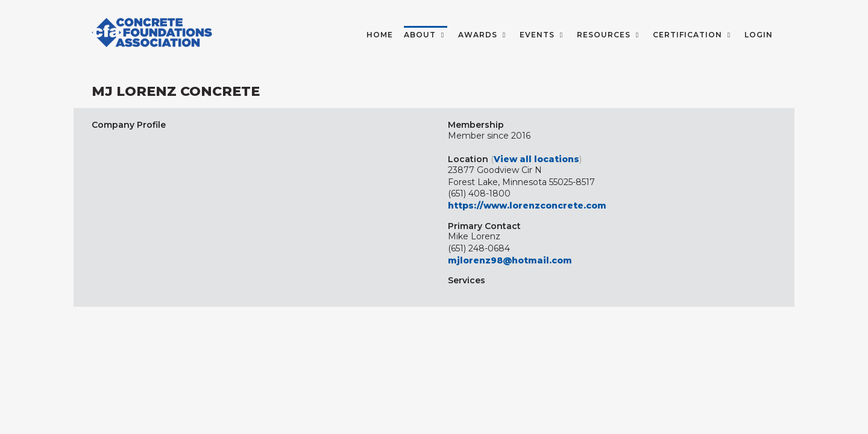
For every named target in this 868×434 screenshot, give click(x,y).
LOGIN (759, 35)
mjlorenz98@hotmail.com (510, 260)
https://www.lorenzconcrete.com (527, 206)
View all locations (536, 159)
